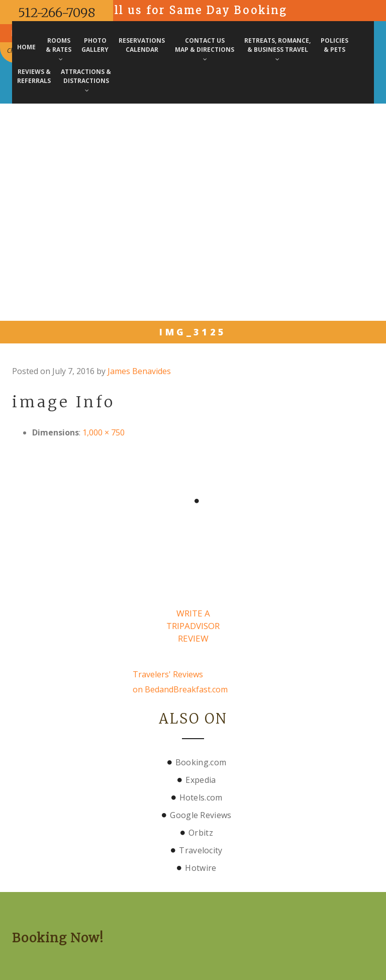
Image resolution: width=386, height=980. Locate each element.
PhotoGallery (95, 45)
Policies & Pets (334, 45)
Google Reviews (201, 815)
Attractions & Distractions (86, 80)
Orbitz (201, 833)
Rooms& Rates (59, 49)
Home (26, 47)
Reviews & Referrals (34, 76)
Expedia (201, 780)
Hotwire (201, 868)
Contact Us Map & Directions (205, 49)
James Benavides (139, 371)
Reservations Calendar (142, 45)
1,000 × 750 (104, 432)
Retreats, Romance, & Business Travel (277, 49)
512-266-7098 (57, 13)
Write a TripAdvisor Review (193, 626)
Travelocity (201, 850)
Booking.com (201, 762)
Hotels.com (201, 797)
